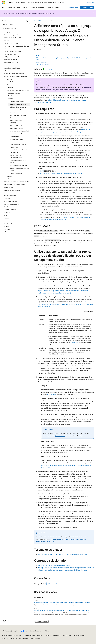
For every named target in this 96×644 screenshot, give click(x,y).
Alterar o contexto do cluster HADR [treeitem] (18, 116)
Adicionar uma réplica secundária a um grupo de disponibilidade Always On (62, 554)
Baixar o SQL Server (87, 8)
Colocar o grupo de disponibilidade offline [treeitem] (16, 156)
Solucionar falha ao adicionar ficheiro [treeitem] (18, 161)
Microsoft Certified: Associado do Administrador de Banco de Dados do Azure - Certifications (61, 610)
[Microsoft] (3, 3)
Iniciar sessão (90, 2)
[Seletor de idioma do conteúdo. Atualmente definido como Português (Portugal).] (10, 631)
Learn (36, 21)
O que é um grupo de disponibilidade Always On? (54, 565)
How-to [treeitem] (10, 88)
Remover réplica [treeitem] (14, 137)
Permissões (39, 55)
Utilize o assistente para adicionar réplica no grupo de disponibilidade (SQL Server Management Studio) (63, 59)
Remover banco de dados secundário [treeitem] (17, 141)
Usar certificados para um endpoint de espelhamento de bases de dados (63, 173)
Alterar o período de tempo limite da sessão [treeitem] (19, 111)
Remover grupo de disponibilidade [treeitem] (20, 131)
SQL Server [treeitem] (7, 32)
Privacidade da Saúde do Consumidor (74, 635)
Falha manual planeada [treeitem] (16, 128)
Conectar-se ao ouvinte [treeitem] (16, 173)
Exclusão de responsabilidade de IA (12, 635)
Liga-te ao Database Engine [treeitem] (13, 51)
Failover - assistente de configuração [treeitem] (16, 121)
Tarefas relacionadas (41, 62)
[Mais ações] (92, 21)
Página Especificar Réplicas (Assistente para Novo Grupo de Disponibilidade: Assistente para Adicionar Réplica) (65, 304)
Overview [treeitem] (8, 71)
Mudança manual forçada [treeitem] (17, 125)
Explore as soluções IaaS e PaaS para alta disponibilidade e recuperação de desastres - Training (62, 603)
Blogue (39, 635)
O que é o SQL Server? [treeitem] (12, 43)
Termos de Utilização (8, 638)
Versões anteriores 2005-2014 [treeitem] (12, 38)
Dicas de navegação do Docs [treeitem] (12, 35)
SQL (41, 21)
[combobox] (16, 25)
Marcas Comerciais (22, 638)
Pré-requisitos (40, 53)
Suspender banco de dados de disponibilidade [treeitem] (18, 151)
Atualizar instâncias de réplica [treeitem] (18, 165)
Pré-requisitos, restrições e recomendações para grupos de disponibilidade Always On (66, 568)
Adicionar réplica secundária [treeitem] (18, 107)
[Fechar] (27, 21)
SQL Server (47, 21)
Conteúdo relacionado (42, 64)
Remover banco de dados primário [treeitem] (20, 134)
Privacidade (56, 635)
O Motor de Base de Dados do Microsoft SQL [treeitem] (17, 47)
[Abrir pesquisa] (84, 3)
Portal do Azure (74, 8)
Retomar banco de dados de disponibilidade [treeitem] (18, 146)
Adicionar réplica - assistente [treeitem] (18, 104)
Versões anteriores (30, 635)
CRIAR (42, 171)
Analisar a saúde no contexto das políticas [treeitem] (19, 169)
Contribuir (48, 635)
